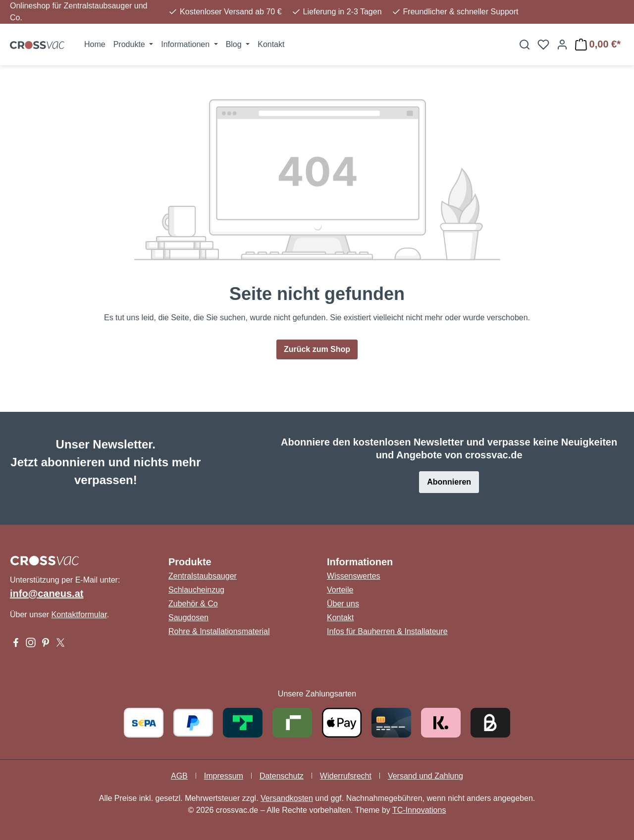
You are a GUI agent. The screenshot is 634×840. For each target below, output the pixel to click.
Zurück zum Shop (317, 349)
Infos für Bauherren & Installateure (387, 631)
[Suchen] (525, 45)
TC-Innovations (419, 810)
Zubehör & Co (193, 604)
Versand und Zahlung (425, 776)
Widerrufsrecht (346, 776)
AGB (179, 776)
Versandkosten (287, 798)
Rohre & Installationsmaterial (219, 631)
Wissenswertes (354, 576)
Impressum (224, 776)
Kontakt (340, 618)
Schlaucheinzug (196, 590)
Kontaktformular (79, 615)
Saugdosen (188, 618)
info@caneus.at (47, 593)
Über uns (343, 604)
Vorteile (340, 590)
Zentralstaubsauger (203, 576)
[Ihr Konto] (562, 45)
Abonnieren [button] (449, 482)
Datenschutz (282, 776)
